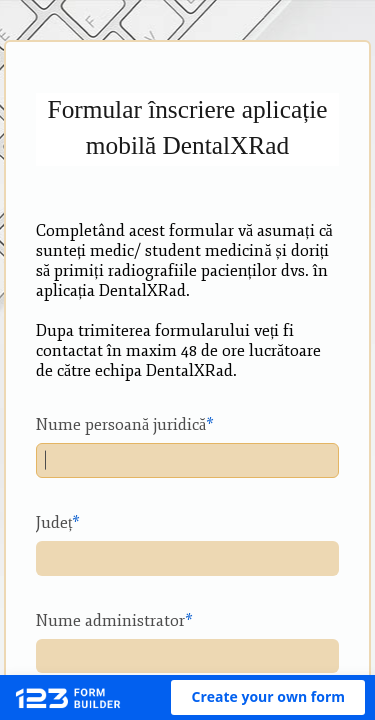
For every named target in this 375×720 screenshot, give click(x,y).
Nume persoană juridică (121, 425)
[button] (268, 697)
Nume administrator (110, 621)
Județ (54, 523)
